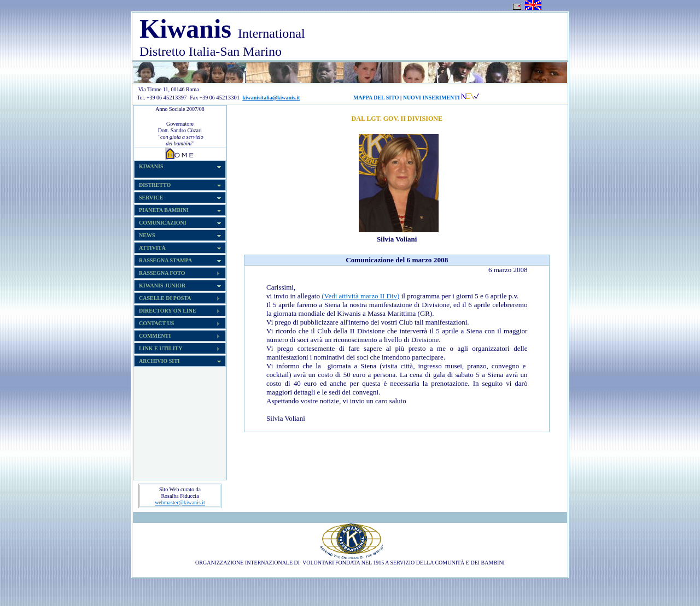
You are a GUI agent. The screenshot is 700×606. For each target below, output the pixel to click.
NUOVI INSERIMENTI (431, 98)
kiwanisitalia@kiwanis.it (271, 98)
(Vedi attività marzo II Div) (360, 296)
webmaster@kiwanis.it (180, 502)
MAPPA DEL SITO (376, 98)
